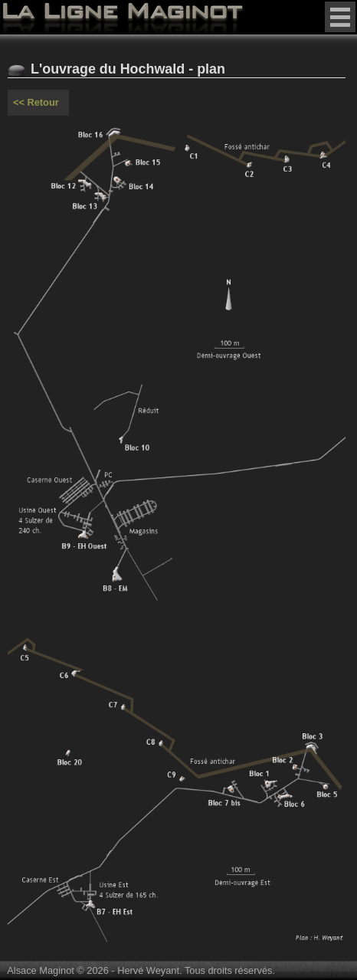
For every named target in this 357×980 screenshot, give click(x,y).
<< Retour (36, 102)
